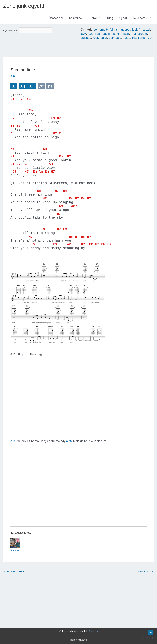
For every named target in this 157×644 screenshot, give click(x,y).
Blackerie (93, 631)
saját (124, 38)
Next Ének (145, 612)
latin (139, 34)
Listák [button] (94, 19)
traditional (88, 42)
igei (137, 30)
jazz (101, 34)
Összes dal (56, 19)
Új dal (123, 19)
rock (116, 38)
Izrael (85, 34)
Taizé (149, 38)
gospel (128, 30)
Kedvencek (76, 19)
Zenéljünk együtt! (25, 6)
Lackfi (118, 34)
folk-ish (116, 30)
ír (143, 30)
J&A (94, 34)
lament (129, 34)
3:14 (13, 481)
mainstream (89, 38)
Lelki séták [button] (140, 19)
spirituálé (136, 38)
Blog (110, 19)
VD (99, 42)
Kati (109, 34)
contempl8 (101, 30)
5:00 (69, 481)
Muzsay (105, 38)
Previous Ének (15, 612)
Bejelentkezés (79, 640)
